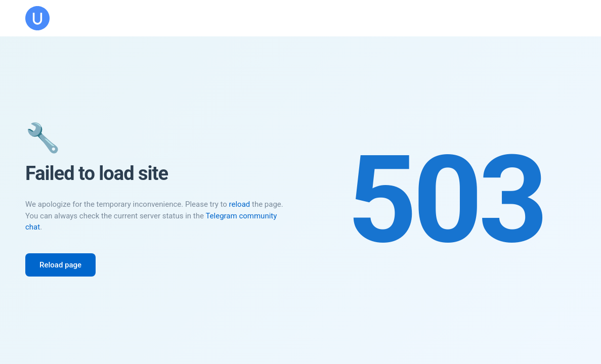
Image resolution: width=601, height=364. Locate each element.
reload (240, 204)
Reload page (60, 265)
